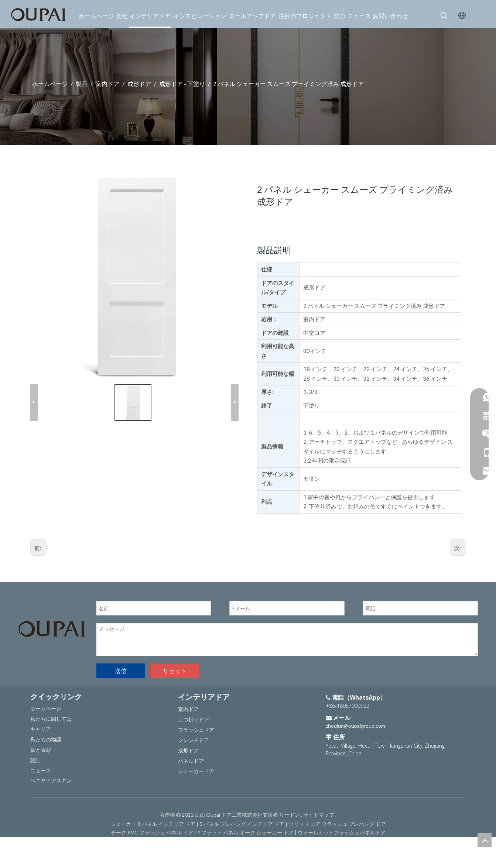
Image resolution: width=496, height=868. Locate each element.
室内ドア (188, 709)
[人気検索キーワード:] (444, 16)
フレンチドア (194, 740)
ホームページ (46, 708)
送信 (121, 671)
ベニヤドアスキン (51, 780)
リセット (175, 671)
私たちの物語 (46, 739)
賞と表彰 (41, 750)
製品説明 (274, 250)
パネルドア (191, 761)
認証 (35, 760)
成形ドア (188, 750)
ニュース (41, 770)
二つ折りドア (194, 719)
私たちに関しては (51, 719)
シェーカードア (196, 771)
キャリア (41, 729)
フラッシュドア (196, 730)
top (485, 840)
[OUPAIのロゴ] (52, 629)
